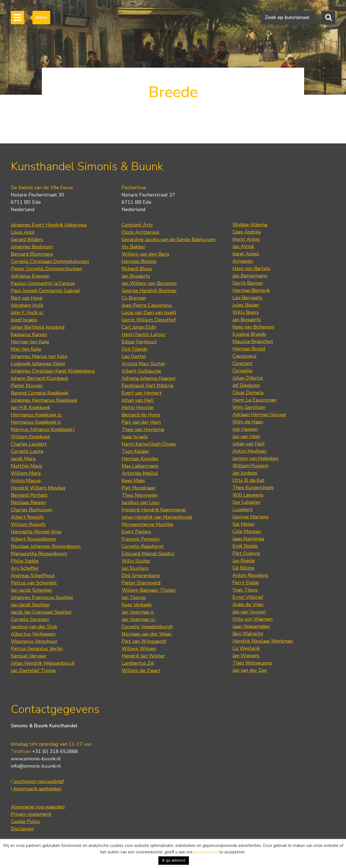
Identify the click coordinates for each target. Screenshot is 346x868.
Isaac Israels (135, 437)
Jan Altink (243, 246)
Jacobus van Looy (141, 502)
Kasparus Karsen (29, 334)
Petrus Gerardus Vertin (37, 649)
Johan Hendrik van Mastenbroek (157, 517)
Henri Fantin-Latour (144, 334)
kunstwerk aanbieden (36, 789)
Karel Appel (246, 254)
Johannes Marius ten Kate (39, 356)
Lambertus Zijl (138, 663)
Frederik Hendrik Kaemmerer (154, 510)
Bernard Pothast (29, 495)
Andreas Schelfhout (33, 576)
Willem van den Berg (145, 254)
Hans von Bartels (251, 268)
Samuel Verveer (29, 656)
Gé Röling (243, 568)
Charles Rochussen (32, 510)
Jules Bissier (246, 305)
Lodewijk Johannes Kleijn (38, 364)
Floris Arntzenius (140, 232)
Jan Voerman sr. (139, 619)
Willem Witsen (139, 649)
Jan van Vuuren (249, 612)
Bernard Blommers (32, 254)
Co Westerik (246, 648)
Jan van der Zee (250, 670)
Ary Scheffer (25, 568)
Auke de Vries (248, 604)
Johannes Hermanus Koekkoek (44, 400)
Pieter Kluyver (27, 386)
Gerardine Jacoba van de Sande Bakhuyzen (169, 239)
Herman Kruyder (140, 459)
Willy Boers (246, 312)
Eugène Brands (249, 334)
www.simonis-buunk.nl (36, 759)
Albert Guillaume (141, 371)
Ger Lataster (247, 502)
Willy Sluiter (136, 561)
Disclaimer (22, 829)
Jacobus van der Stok (34, 627)
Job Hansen (245, 429)
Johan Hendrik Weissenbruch (43, 663)
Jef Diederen (246, 385)
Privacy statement (31, 814)
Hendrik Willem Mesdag (38, 488)
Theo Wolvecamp (252, 663)
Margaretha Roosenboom (39, 554)
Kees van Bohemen (253, 327)
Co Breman (134, 298)
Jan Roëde (244, 561)
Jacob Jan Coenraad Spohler (41, 612)
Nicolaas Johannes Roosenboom (46, 546)
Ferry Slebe (246, 583)
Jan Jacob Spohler (30, 605)
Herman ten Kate (30, 342)
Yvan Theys (245, 590)
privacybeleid (206, 852)
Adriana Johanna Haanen (149, 378)
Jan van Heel (246, 436)
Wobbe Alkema (250, 225)
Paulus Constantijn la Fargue (43, 283)
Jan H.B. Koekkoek (30, 407)
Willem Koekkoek (30, 437)
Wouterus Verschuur (34, 641)
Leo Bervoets (247, 298)
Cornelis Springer (30, 619)
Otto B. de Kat (248, 480)
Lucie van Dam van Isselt (149, 313)
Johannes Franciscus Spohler (42, 597)
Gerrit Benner (248, 283)
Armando (243, 261)
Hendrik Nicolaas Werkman (263, 641)
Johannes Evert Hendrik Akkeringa (49, 225)
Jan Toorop (134, 597)
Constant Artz (137, 225)
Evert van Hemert (142, 393)
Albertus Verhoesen (33, 634)
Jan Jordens (245, 473)
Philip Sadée (25, 561)
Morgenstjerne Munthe (147, 524)
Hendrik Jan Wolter (143, 656)
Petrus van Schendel (34, 583)
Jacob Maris (23, 459)
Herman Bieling (139, 261)
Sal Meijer (244, 524)
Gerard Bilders (27, 239)
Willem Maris (26, 473)
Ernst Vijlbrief (248, 597)
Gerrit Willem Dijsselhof (149, 320)
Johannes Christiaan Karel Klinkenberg (53, 371)
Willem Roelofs (28, 524)
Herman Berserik (251, 290)
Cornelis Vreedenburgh (147, 627)
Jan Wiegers (246, 656)
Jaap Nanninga (248, 539)
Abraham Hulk (27, 305)
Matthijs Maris (26, 466)
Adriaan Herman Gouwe (259, 415)
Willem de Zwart (141, 670)
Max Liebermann (140, 466)
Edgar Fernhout (139, 342)
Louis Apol (23, 232)
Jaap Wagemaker (251, 626)
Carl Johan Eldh (139, 327)
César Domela (248, 393)
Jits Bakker (133, 247)
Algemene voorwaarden (38, 807)
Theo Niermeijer (140, 495)
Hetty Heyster (138, 407)
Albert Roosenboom (33, 539)
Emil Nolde (245, 546)
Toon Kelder (135, 451)
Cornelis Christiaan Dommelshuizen (50, 261)
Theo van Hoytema (143, 429)
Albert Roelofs (27, 517)
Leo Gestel (134, 356)
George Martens (251, 517)
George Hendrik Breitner (149, 291)
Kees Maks (133, 481)
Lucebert (243, 509)
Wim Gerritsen (249, 407)
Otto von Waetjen (252, 619)
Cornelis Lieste (27, 451)
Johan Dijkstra (248, 378)
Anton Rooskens (250, 575)
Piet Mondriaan (139, 488)
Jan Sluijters (135, 568)
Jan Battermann (250, 276)
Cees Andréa (247, 232)
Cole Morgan (247, 531)
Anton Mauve (26, 481)
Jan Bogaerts (136, 276)
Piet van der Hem (141, 422)
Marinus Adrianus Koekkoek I (43, 429)
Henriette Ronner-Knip (36, 532)
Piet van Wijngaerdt (144, 641)
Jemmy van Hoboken (255, 458)
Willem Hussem (251, 466)
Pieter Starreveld (141, 583)
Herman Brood (249, 349)
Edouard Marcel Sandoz (148, 554)
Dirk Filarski (134, 349)
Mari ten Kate (26, 349)
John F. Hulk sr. (27, 313)
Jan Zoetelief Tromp (33, 670)
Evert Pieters (136, 532)
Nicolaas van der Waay (147, 634)
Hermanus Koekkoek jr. (36, 422)
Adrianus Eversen (30, 276)
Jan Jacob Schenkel (31, 590)
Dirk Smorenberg (141, 576)
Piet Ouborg (246, 553)
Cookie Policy (25, 821)
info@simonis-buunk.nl (36, 766)
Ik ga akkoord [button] (174, 860)
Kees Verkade (137, 605)
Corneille (242, 371)
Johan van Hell (138, 400)
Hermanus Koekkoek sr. (37, 415)
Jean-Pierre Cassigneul (147, 305)
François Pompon (141, 539)
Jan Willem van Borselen (149, 283)
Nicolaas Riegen (28, 502)
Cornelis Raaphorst (143, 546)
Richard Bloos (137, 269)
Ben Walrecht (248, 634)
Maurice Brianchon (253, 341)
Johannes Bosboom (32, 247)
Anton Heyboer (250, 451)
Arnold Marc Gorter (144, 364)
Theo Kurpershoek (253, 488)
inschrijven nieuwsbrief (37, 781)
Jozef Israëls (24, 320)
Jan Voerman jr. (138, 612)
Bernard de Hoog (141, 415)
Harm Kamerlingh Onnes (149, 444)
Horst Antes (246, 239)
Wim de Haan (248, 422)
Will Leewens (248, 495)
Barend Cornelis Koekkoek (40, 393)
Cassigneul (244, 356)
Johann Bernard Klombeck (39, 378)
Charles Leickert (29, 444)
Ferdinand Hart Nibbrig (148, 386)
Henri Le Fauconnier (255, 400)
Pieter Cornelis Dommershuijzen (46, 269)
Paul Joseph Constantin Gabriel (45, 291)
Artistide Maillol (140, 473)
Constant (242, 363)
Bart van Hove (27, 298)
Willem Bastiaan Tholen (149, 590)
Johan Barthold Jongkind (38, 327)
